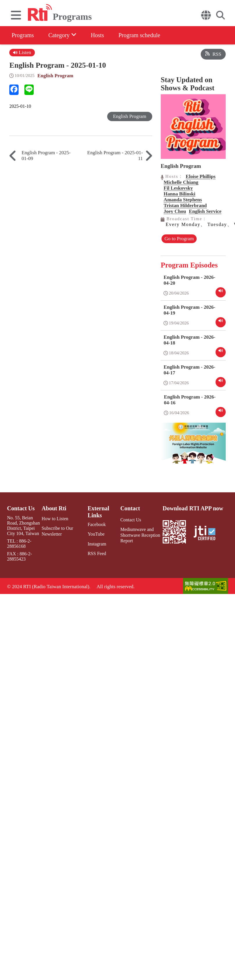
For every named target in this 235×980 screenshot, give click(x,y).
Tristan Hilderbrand (185, 205)
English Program (55, 76)
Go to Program (179, 239)
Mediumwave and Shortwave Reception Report (140, 535)
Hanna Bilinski (179, 194)
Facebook (97, 524)
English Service (205, 211)
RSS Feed (97, 553)
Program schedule (140, 35)
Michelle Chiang (181, 182)
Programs (23, 35)
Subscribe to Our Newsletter (57, 531)
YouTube (96, 534)
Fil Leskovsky (178, 188)
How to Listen (55, 519)
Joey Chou (175, 211)
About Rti (54, 508)
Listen (22, 52)
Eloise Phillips (201, 176)
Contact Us (21, 508)
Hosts (98, 35)
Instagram (97, 544)
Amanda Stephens (183, 200)
